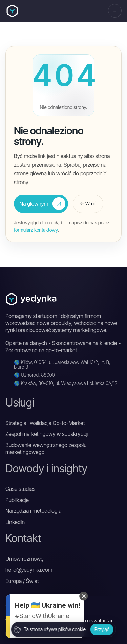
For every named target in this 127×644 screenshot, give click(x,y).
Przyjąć (102, 629)
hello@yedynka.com (29, 570)
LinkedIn (15, 522)
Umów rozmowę (25, 559)
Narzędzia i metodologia (33, 511)
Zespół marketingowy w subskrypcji (47, 434)
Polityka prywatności (91, 621)
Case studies (20, 489)
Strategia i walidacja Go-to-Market (45, 423)
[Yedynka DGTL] (12, 11)
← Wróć (88, 204)
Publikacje (17, 500)
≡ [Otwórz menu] (115, 11)
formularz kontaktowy (36, 230)
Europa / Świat (22, 581)
